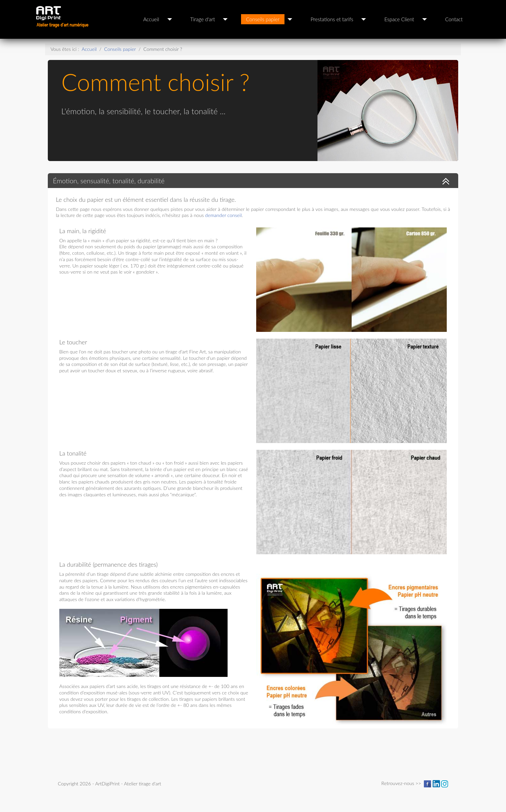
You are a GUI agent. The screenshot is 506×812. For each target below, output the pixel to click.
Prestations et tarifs (332, 19)
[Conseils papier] (290, 19)
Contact (454, 19)
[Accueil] (170, 19)
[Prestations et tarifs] (364, 19)
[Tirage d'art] (225, 19)
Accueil (151, 19)
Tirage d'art (203, 19)
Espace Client (399, 19)
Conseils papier (263, 19)
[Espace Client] (425, 19)
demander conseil (223, 215)
